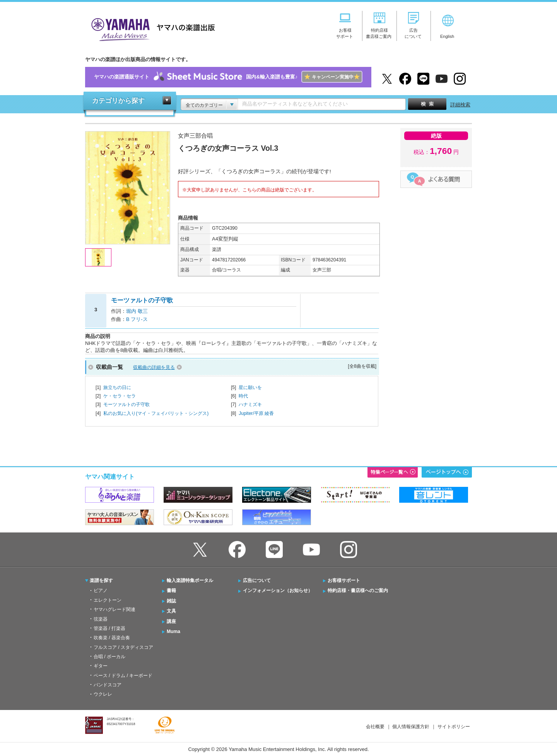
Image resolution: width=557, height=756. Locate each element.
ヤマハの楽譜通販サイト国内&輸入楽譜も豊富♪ (228, 77)
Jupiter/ (256, 413)
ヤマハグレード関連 (114, 609)
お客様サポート (344, 580)
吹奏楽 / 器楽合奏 (112, 638)
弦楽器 (101, 619)
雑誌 (171, 601)
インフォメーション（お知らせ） (278, 590)
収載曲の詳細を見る (154, 367)
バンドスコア (108, 685)
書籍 (171, 590)
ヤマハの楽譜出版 (151, 28)
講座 (171, 621)
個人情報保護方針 (411, 727)
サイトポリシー (454, 727)
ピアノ (101, 590)
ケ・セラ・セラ (120, 396)
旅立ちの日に (117, 387)
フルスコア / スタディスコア (123, 647)
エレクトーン (108, 600)
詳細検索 (460, 105)
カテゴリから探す (118, 101)
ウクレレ (103, 694)
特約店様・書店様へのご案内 (358, 590)
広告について (257, 580)
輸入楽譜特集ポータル (190, 580)
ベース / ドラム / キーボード (123, 676)
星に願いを (250, 387)
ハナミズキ (250, 404)
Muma (173, 631)
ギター (101, 666)
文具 (171, 611)
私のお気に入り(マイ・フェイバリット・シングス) (156, 413)
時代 (243, 396)
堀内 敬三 (137, 311)
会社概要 (375, 727)
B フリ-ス (137, 319)
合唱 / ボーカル (109, 657)
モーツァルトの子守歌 (126, 404)
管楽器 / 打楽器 (109, 628)
